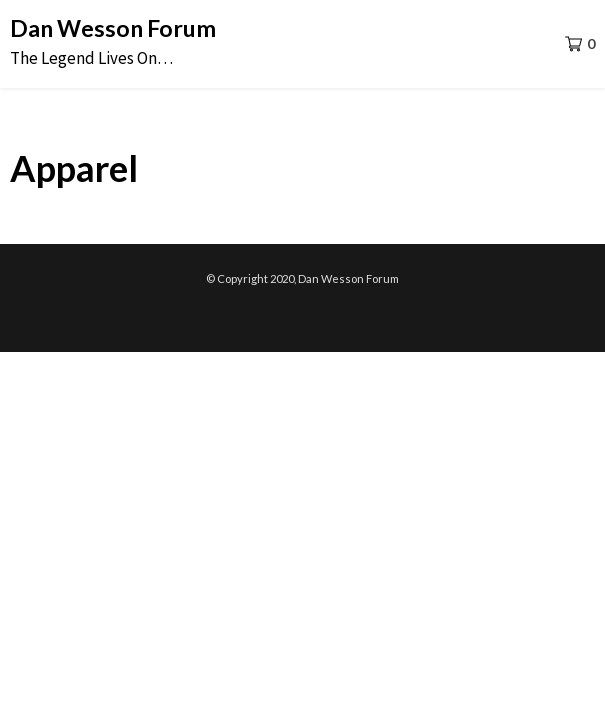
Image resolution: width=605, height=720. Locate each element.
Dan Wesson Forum (113, 28)
